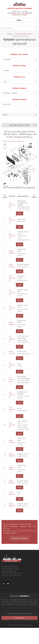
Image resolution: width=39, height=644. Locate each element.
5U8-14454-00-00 (12, 365)
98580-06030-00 (12, 324)
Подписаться (20, 618)
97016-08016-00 (12, 493)
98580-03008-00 (12, 252)
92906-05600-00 (12, 455)
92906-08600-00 (12, 505)
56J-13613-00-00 (12, 220)
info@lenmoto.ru (17, 11)
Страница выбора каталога (23, 34)
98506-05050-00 (12, 468)
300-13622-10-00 (12, 293)
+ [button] (5, 145)
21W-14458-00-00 (12, 409)
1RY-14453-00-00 (12, 339)
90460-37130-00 (12, 353)
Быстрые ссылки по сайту (19, 125)
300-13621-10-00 (12, 308)
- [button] (5, 148)
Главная (10, 34)
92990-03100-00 (12, 266)
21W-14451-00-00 (12, 395)
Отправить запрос (19, 538)
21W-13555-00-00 (12, 278)
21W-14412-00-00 (12, 425)
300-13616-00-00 (12, 236)
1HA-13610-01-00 (12, 205)
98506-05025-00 (12, 441)
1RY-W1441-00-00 (11, 380)
